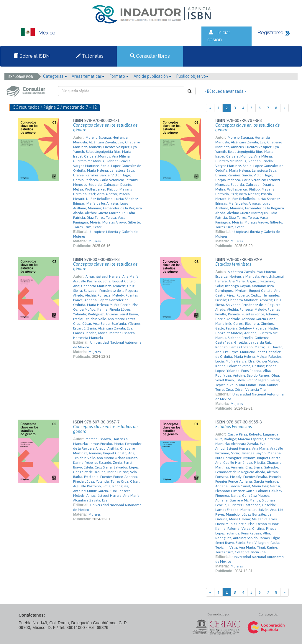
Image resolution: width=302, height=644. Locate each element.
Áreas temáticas (88, 76)
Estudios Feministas (234, 427)
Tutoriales (90, 56)
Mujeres (95, 241)
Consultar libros (150, 56)
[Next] (284, 108)
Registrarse (270, 32)
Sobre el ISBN (32, 56)
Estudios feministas (233, 264)
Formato (119, 76)
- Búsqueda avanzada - (225, 91)
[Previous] (210, 108)
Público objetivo (192, 76)
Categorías (55, 76)
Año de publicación (153, 76)
